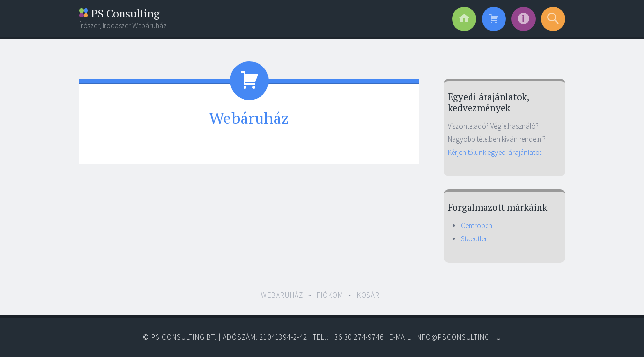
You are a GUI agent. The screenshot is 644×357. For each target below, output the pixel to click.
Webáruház (282, 295)
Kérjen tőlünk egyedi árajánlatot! (495, 152)
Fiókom (330, 295)
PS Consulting (119, 13)
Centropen (477, 226)
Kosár (368, 295)
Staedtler (474, 239)
